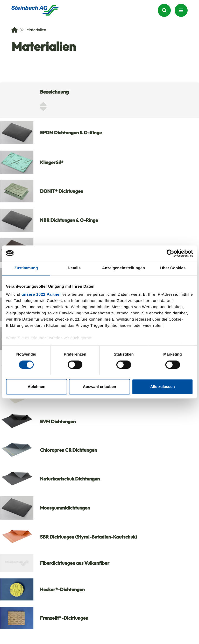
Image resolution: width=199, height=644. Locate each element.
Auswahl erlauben (99, 387)
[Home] (15, 30)
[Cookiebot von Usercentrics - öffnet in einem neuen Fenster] (170, 253)
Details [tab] (74, 268)
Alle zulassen (163, 387)
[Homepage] (35, 10)
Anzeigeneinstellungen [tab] (123, 268)
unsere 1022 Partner (41, 295)
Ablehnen (37, 387)
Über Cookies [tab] (173, 268)
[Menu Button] (181, 10)
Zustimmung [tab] (26, 268)
